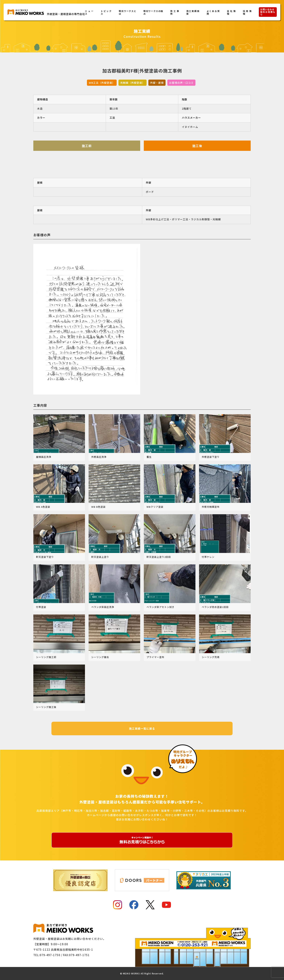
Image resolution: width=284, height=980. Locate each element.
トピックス (106, 12)
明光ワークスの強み (153, 12)
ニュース (89, 12)
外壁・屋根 (157, 83)
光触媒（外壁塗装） (132, 83)
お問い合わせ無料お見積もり (268, 12)
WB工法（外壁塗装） (102, 83)
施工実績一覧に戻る (142, 728)
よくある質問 (213, 12)
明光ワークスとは (128, 12)
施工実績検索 (193, 12)
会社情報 (231, 12)
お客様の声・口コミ (181, 83)
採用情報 (247, 12)
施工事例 (175, 12)
